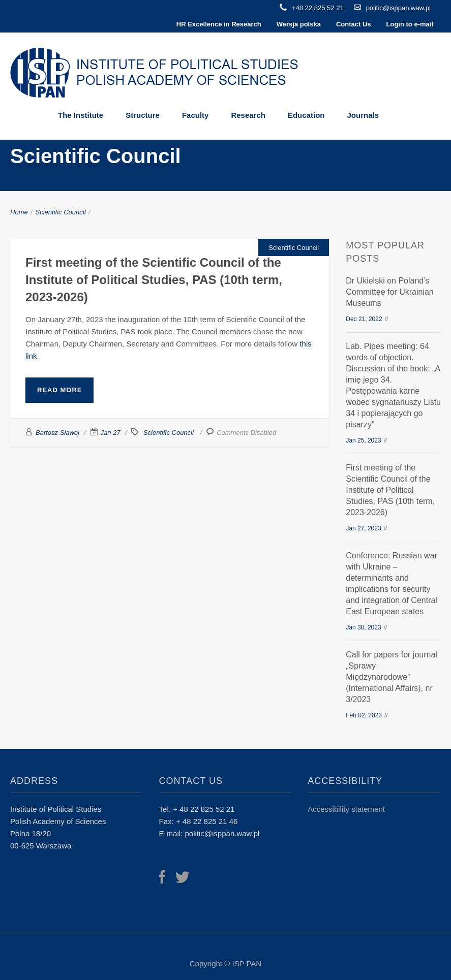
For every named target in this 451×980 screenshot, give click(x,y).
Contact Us (354, 24)
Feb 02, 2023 (364, 715)
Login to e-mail (410, 24)
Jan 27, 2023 (363, 528)
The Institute (81, 115)
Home (19, 212)
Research (248, 115)
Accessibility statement (346, 809)
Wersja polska (299, 24)
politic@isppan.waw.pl (398, 8)
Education (306, 115)
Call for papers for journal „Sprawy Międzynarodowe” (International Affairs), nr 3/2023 (392, 677)
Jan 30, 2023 (363, 627)
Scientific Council (61, 212)
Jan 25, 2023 (363, 440)
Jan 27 (111, 433)
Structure (143, 115)
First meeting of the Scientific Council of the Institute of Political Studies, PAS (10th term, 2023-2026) (154, 280)
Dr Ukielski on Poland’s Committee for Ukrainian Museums (390, 292)
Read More (59, 390)
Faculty (196, 115)
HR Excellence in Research (219, 24)
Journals (363, 115)
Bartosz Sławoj (57, 433)
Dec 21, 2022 (364, 319)
